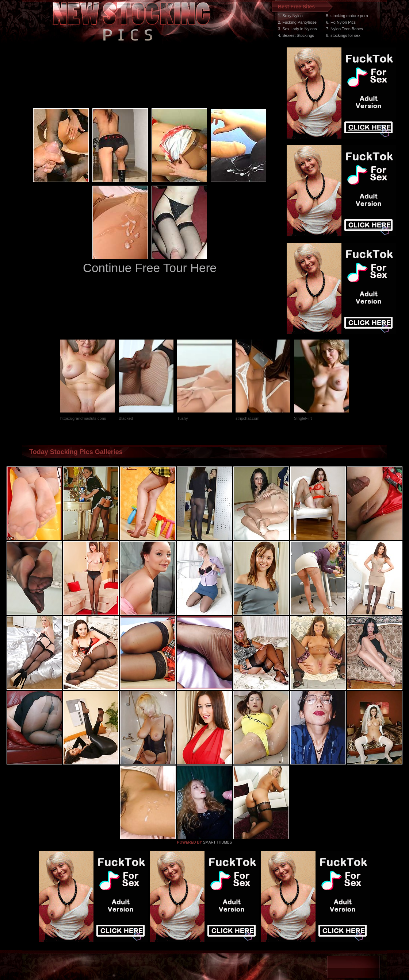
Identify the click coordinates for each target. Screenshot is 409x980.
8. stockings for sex (343, 35)
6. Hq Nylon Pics (341, 22)
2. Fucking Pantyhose (297, 22)
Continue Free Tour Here (150, 268)
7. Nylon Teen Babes (345, 29)
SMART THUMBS (217, 842)
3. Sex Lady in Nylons (297, 29)
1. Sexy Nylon (290, 16)
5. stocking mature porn (347, 16)
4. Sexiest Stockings (296, 35)
